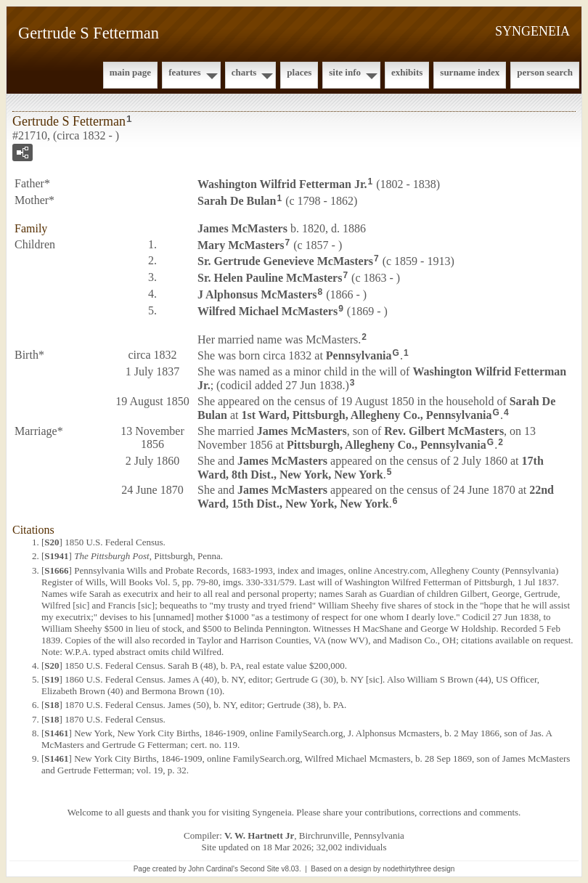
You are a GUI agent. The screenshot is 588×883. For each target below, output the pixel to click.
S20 (52, 542)
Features (185, 72)
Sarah (237, 201)
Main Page (130, 72)
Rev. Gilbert (444, 431)
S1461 (56, 733)
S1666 (56, 570)
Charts (244, 72)
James (242, 228)
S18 (52, 705)
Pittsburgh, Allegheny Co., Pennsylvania (387, 445)
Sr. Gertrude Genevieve (285, 261)
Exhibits (407, 72)
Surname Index (470, 72)
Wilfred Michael (268, 311)
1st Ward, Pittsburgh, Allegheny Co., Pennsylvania (366, 415)
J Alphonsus (257, 294)
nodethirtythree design (418, 869)
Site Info (345, 72)
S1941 (56, 556)
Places (299, 72)
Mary (241, 244)
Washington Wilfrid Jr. (282, 184)
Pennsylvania (359, 355)
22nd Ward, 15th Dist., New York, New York (376, 497)
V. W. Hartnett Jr (259, 835)
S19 (52, 679)
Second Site (260, 869)
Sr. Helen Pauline (270, 278)
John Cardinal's (213, 869)
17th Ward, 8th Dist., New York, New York (371, 468)
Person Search (545, 72)
